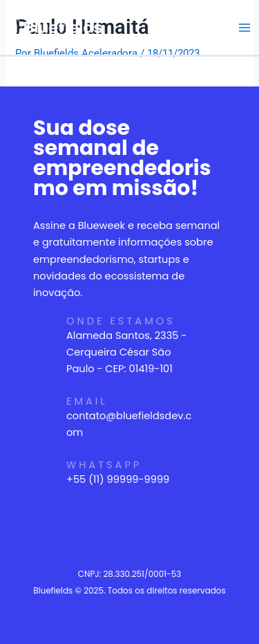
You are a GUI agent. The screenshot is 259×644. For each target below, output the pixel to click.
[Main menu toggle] (244, 28)
